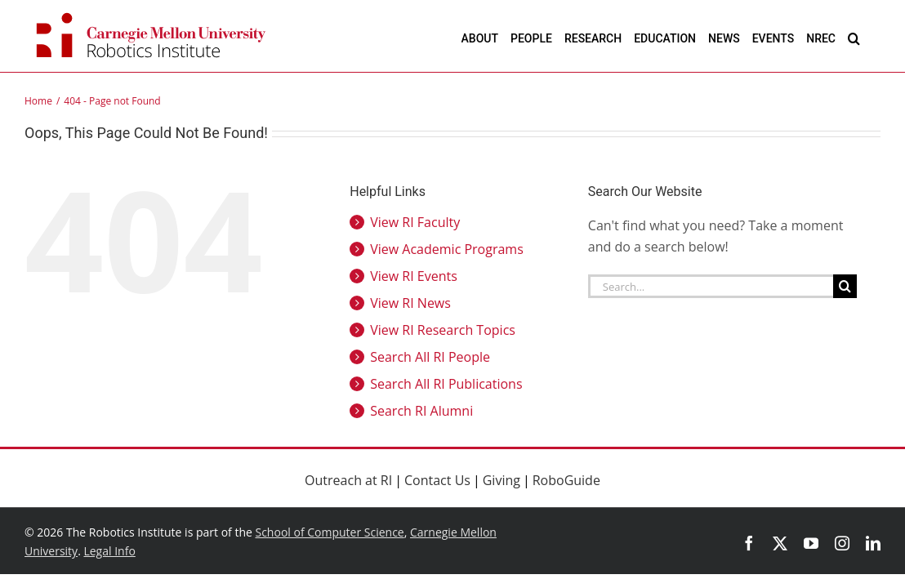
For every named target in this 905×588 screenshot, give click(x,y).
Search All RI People (430, 357)
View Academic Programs (447, 249)
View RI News (410, 303)
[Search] (845, 286)
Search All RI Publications (446, 384)
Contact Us (437, 480)
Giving (502, 480)
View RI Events (414, 276)
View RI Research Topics (443, 330)
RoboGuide (566, 480)
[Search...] (711, 286)
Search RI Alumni (421, 411)
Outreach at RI (348, 480)
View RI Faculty (415, 222)
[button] (874, 38)
